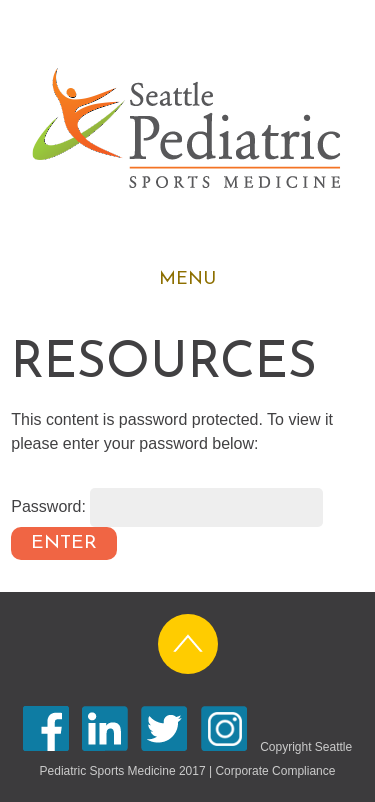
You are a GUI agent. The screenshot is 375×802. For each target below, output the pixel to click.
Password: (167, 506)
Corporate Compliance (275, 771)
